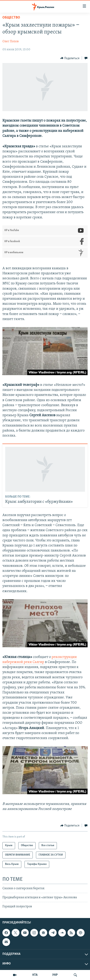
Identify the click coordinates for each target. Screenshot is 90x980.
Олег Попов (11, 41)
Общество (11, 18)
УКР (55, 975)
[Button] (70, 58)
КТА (35, 975)
